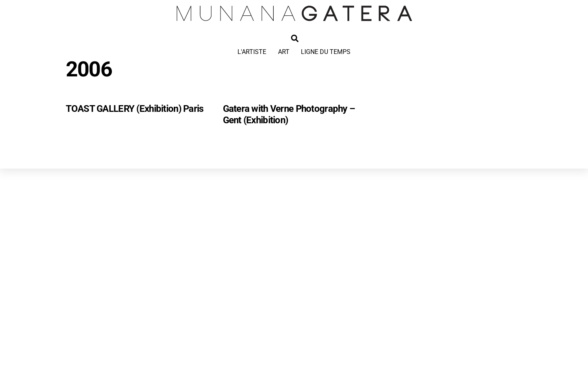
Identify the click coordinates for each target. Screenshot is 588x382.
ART (284, 52)
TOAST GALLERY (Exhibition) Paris (135, 109)
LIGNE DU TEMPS (326, 52)
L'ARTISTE (252, 52)
